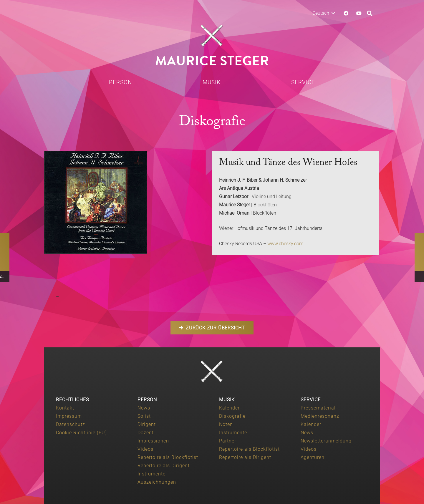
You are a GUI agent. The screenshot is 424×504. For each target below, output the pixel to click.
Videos (145, 449)
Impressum (69, 416)
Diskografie (232, 416)
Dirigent (147, 424)
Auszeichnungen (157, 482)
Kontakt (65, 408)
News (144, 408)
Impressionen (153, 441)
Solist (144, 416)
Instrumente (151, 474)
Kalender (229, 408)
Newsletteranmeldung (326, 441)
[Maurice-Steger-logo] (212, 36)
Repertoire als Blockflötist (168, 457)
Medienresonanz (320, 416)
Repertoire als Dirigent (164, 466)
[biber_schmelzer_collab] (125, 202)
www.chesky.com (285, 244)
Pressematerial (318, 408)
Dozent (146, 433)
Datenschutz (71, 424)
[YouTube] (359, 13)
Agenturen (313, 457)
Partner (228, 441)
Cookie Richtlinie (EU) (81, 433)
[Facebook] (346, 13)
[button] (324, 13)
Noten (226, 424)
